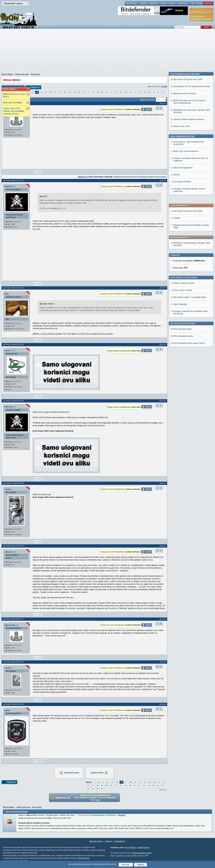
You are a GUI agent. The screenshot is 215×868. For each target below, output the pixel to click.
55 (97, 789)
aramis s (8, 351)
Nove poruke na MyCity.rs (182, 329)
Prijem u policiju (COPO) (184, 197)
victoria (8, 668)
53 (163, 92)
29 (51, 92)
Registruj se (154, 3)
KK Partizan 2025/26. (182, 375)
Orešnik (177, 132)
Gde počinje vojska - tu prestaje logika (190, 211)
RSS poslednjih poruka (183, 250)
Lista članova (183, 3)
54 (93, 789)
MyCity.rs (133, 848)
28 (46, 92)
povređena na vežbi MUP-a (14, 95)
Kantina (164, 3)
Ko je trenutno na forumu (17, 812)
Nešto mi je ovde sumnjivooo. (186, 344)
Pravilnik (172, 3)
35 (79, 92)
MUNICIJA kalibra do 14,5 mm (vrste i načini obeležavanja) (189, 295)
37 (88, 92)
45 (126, 92)
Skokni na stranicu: (148, 100)
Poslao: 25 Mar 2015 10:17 (15, 180)
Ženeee (176, 368)
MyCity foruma (84, 858)
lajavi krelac (10, 625)
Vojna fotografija (180, 218)
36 (84, 92)
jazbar (7, 710)
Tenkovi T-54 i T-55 (181, 319)
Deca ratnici (35, 74)
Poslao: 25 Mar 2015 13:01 (15, 288)
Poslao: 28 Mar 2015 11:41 (15, 345)
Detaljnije (122, 815)
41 (107, 92)
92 (102, 789)
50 (149, 92)
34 (74, 92)
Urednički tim (120, 841)
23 (107, 782)
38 (93, 92)
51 (154, 92)
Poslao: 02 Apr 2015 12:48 (15, 704)
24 (112, 782)
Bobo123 (9, 186)
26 (37, 92)
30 (56, 92)
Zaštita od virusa (143, 848)
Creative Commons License (142, 853)
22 (103, 782)
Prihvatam (126, 865)
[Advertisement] (107, 53)
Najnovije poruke (96, 841)
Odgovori (35, 87)
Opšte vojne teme (22, 74)
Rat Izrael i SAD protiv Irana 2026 (188, 125)
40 (102, 92)
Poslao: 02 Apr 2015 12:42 (15, 662)
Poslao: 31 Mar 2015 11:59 (15, 401)
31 (60, 92)
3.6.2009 (164, 86)
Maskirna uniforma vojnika (184, 287)
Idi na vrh (163, 790)
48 (140, 92)
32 (65, 92)
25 (32, 92)
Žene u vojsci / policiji (182, 204)
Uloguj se (143, 3)
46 (130, 92)
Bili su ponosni (13, 103)
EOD (7, 294)
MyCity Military (132, 3)
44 (121, 92)
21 (98, 782)
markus (8, 489)
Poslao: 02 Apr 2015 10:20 (15, 546)
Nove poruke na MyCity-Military (185, 267)
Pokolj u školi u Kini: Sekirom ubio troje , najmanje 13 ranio (14, 111)
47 (135, 92)
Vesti (127, 848)
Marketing (208, 3)
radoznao (9, 552)
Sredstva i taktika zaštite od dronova (189, 312)
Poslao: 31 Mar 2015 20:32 (15, 483)
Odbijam (141, 865)
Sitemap (109, 841)
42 (112, 92)
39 (98, 92)
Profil (39, 172)
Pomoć (199, 3)
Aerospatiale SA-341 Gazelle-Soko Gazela (192, 279)
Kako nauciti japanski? (183, 361)
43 (116, 92)
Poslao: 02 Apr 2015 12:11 (15, 619)
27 (42, 92)
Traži (192, 3)
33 (70, 92)
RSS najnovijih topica (182, 243)
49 (144, 92)
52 (158, 92)
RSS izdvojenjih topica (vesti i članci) (189, 257)
